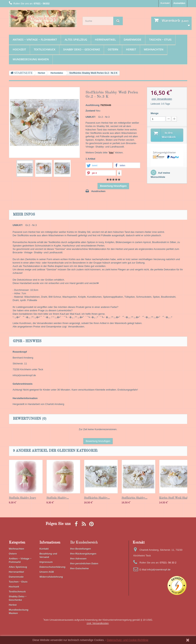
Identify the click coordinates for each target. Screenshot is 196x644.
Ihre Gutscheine (80, 568)
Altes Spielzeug (76, 40)
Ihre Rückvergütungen (83, 554)
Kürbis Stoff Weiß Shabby (175, 498)
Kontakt (165, 3)
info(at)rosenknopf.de (159, 570)
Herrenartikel (105, 40)
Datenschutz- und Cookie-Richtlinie (128, 640)
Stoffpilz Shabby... (58, 498)
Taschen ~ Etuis (160, 40)
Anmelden (179, 3)
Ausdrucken (98, 191)
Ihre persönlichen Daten (84, 564)
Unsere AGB (47, 572)
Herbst (131, 49)
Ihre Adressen (78, 559)
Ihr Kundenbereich (84, 543)
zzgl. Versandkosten (162, 99)
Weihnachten (154, 49)
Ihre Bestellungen (81, 549)
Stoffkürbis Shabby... (97, 498)
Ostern (113, 49)
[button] (99, 166)
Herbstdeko (57, 73)
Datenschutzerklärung (52, 567)
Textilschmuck (45, 49)
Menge (155, 113)
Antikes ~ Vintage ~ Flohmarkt (35, 40)
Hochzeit (19, 49)
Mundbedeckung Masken (31, 59)
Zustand (90, 111)
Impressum (46, 562)
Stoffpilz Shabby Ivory (23, 498)
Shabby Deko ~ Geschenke (82, 49)
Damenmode (133, 40)
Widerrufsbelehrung (51, 577)
